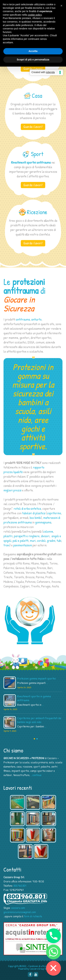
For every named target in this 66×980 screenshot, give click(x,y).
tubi (59, 541)
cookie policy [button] (35, 15)
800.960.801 (20, 886)
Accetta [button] (33, 51)
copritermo (54, 513)
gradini (51, 541)
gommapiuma (43, 522)
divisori (45, 536)
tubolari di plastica (34, 513)
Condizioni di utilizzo (38, 966)
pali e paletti (21, 541)
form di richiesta (33, 916)
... (47, 683)
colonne (48, 531)
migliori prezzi (12, 490)
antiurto (36, 319)
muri (33, 541)
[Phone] (54, 936)
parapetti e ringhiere (27, 536)
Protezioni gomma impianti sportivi (37, 678)
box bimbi (35, 518)
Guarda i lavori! (33, 69)
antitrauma (23, 319)
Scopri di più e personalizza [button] (33, 60)
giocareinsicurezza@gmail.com (20, 912)
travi (7, 545)
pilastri (8, 536)
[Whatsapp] (54, 952)
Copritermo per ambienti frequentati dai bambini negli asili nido (39, 720)
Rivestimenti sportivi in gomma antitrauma (34, 698)
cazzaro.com (18, 908)
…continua (36, 775)
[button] (61, 6)
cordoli (41, 541)
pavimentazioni (23, 545)
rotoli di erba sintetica (27, 508)
